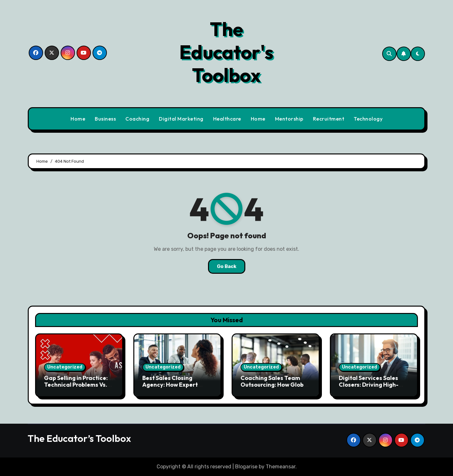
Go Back (227, 266)
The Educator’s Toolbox (79, 438)
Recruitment (329, 119)
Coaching (137, 119)
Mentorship (289, 119)
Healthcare (227, 119)
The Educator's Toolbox (226, 52)
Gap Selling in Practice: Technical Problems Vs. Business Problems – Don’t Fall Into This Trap (77, 388)
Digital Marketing (181, 119)
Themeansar (281, 467)
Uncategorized (65, 367)
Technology (368, 119)
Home (78, 119)
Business (105, 119)
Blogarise (246, 467)
